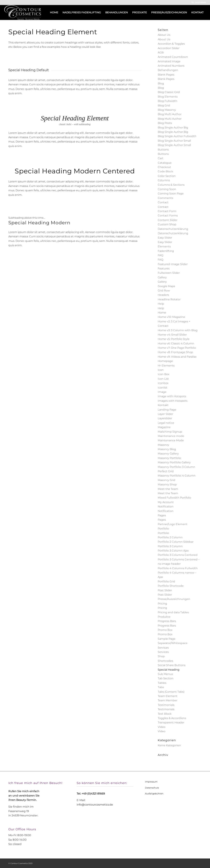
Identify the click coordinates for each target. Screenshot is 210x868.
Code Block (165, 171)
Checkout (164, 167)
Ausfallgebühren (154, 794)
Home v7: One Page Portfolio (177, 348)
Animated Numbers (171, 66)
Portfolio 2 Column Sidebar (176, 542)
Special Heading (169, 670)
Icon (161, 370)
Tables (162, 683)
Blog (161, 83)
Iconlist (163, 388)
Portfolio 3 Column (170, 546)
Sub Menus (165, 674)
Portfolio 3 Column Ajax (173, 551)
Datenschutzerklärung (173, 229)
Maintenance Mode (171, 440)
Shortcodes (165, 661)
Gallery (162, 277)
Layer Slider (165, 414)
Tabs (161, 687)
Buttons (163, 150)
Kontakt (163, 405)
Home (162, 313)
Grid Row (164, 291)
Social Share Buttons (172, 665)
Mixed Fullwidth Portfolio (174, 498)
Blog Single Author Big (173, 128)
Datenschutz (152, 788)
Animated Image (169, 61)
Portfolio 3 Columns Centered (178, 555)
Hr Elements (166, 366)
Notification (166, 506)
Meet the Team (168, 489)
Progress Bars (167, 621)
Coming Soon (167, 189)
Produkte (164, 617)
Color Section (167, 176)
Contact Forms (168, 216)
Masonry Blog (167, 449)
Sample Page (167, 639)
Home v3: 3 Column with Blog (178, 330)
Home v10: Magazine (171, 317)
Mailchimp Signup (170, 432)
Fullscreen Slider (169, 273)
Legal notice (166, 423)
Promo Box (165, 630)
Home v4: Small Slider (172, 335)
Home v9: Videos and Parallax (177, 357)
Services (163, 648)
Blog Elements (168, 97)
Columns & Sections (171, 185)
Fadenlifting (166, 251)
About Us (164, 35)
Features (164, 268)
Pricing (162, 604)
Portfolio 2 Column (170, 537)
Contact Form (167, 211)
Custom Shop (167, 224)
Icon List (163, 379)
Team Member (167, 700)
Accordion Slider (169, 48)
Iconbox (163, 383)
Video (162, 727)
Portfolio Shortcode (171, 586)
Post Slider (165, 590)
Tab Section (166, 678)
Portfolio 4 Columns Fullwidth (178, 568)
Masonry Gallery (168, 454)
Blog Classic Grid (169, 92)
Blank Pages (166, 75)
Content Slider (167, 220)
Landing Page (167, 410)
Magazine (164, 427)
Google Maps (166, 286)
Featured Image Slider (173, 264)
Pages (162, 515)
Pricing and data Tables (173, 612)
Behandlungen (168, 70)
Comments (165, 198)
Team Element (168, 696)
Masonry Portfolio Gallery (174, 462)
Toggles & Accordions (172, 718)
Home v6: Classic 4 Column (176, 343)
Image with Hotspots (172, 396)
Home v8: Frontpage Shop (175, 352)
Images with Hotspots (173, 401)
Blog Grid (164, 105)
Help (161, 304)
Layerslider (165, 418)
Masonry (163, 445)
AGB (161, 53)
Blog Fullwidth (167, 101)
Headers (163, 295)
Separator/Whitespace (173, 643)
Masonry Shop (167, 484)
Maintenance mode (171, 436)
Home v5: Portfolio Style (174, 339)
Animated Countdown (173, 57)
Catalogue (165, 163)
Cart (161, 158)
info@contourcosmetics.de (95, 805)
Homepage (165, 361)
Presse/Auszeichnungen (174, 599)
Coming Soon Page (171, 193)
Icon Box (164, 374)
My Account (166, 502)
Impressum (151, 782)
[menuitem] (54, 13)
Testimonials (166, 705)
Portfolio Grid (166, 581)
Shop (161, 656)
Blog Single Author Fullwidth (177, 136)
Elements (164, 246)
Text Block (165, 714)
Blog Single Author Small (174, 141)
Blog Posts (165, 123)
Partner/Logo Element (173, 524)
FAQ (160, 255)
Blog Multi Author (170, 114)
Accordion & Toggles (171, 44)
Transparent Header (171, 722)
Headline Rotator (169, 299)
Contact (163, 202)
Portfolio (163, 529)
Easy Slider (165, 238)
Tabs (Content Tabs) (171, 692)
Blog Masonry (167, 110)
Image (162, 392)
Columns (164, 180)
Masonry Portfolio (169, 458)
